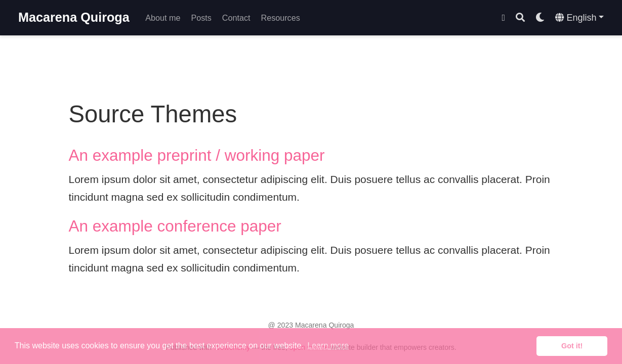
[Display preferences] (540, 18)
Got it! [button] (572, 346)
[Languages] (579, 18)
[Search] (520, 18)
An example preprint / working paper (197, 155)
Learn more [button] (328, 346)
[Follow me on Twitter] (504, 18)
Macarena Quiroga (74, 17)
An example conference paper (175, 226)
